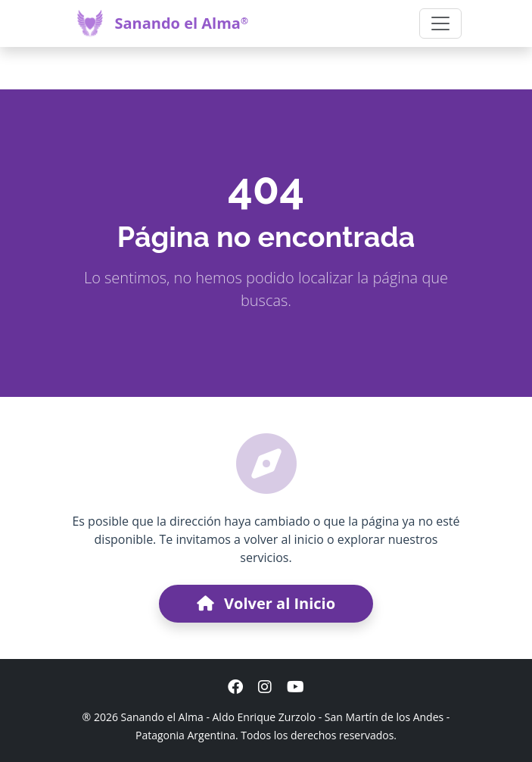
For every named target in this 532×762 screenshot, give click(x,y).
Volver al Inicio (266, 603)
